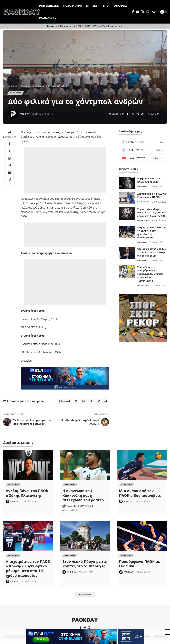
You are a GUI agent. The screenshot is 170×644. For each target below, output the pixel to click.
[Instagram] (142, 12)
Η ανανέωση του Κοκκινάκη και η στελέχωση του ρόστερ (83, 497)
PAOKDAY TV (144, 203)
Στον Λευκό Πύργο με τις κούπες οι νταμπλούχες (85, 566)
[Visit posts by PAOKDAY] (13, 115)
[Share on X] (133, 115)
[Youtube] (143, 159)
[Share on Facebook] (128, 115)
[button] (148, 12)
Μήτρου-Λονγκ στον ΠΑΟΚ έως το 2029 (149, 181)
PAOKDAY (25, 115)
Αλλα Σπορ (16, 93)
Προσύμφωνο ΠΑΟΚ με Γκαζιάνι (140, 566)
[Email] (10, 176)
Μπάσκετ (142, 187)
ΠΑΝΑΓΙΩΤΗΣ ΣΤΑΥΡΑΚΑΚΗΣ (81, 508)
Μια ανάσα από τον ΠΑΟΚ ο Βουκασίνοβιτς (140, 495)
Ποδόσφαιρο (144, 225)
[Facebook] (133, 12)
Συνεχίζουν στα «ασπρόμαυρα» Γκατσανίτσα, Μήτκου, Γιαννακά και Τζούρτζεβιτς (150, 282)
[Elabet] (65, 379)
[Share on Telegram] (10, 168)
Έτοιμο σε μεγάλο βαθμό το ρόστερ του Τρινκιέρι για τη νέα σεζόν (152, 261)
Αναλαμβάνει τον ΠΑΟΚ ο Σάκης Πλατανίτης (27, 495)
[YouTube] (137, 12)
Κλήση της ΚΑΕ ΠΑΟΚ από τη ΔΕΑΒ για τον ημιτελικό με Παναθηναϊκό (152, 241)
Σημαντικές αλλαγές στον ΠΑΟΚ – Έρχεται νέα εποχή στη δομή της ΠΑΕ (152, 217)
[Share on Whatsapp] (138, 115)
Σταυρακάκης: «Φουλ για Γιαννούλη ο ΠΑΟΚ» (152, 197)
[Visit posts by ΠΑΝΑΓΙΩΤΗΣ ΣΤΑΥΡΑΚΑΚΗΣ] (64, 508)
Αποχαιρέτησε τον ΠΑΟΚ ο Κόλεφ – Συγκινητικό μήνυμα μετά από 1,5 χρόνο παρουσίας (28, 570)
